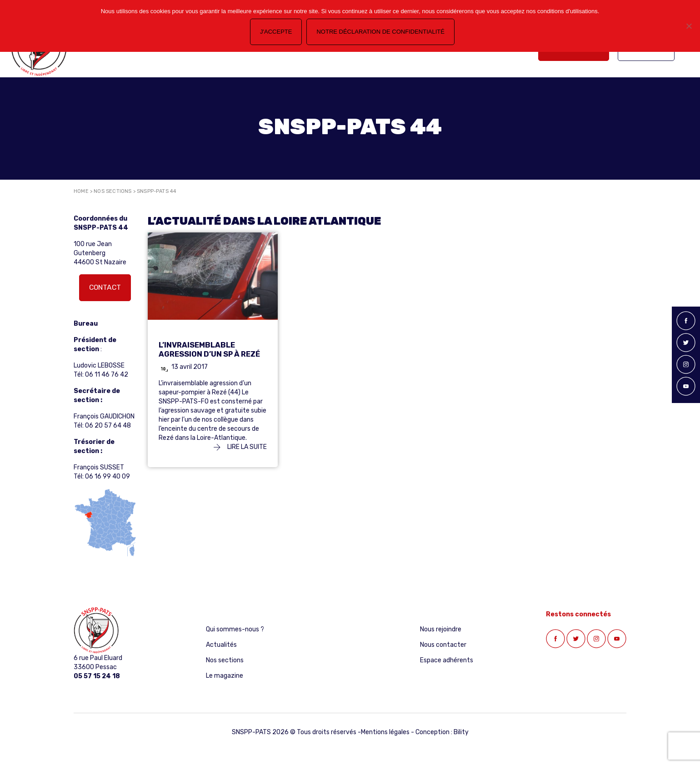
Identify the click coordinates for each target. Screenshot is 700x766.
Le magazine (225, 676)
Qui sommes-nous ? (235, 629)
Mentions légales (385, 732)
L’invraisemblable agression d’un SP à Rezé (209, 350)
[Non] (689, 26)
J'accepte (276, 32)
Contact (105, 287)
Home (81, 191)
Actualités (221, 645)
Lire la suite (240, 447)
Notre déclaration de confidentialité (380, 32)
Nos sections (112, 191)
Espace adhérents (447, 660)
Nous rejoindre (441, 629)
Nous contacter (443, 645)
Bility (461, 732)
